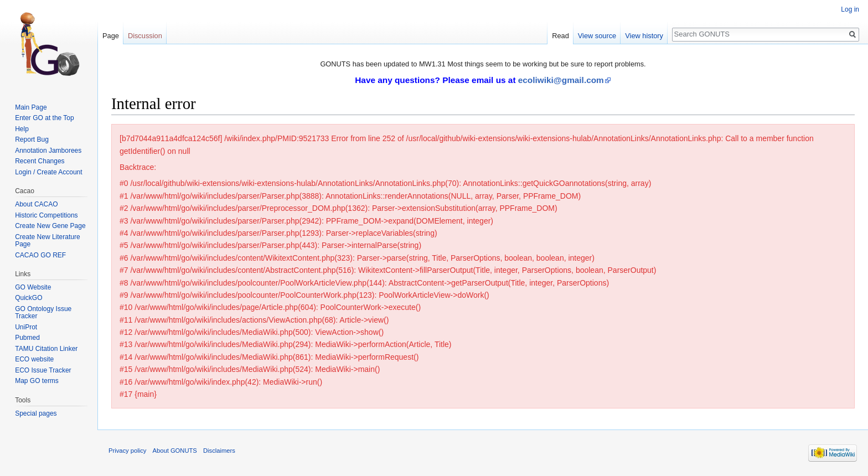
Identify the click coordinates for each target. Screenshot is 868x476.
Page (111, 36)
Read (560, 36)
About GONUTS (175, 451)
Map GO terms (37, 381)
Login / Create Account (48, 172)
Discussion (145, 36)
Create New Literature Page (47, 241)
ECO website (34, 359)
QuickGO (29, 298)
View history (644, 36)
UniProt (26, 327)
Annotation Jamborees (48, 151)
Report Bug (32, 139)
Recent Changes (40, 161)
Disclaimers (219, 451)
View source (597, 36)
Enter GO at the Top (45, 118)
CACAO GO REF (40, 255)
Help (22, 129)
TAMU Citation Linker (46, 349)
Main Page (31, 107)
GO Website (33, 287)
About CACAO (36, 204)
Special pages (36, 413)
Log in (850, 9)
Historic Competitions (46, 215)
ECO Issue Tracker (43, 370)
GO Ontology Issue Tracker (43, 313)
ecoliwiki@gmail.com (561, 80)
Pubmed (27, 338)
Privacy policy (127, 451)
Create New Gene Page (50, 226)
